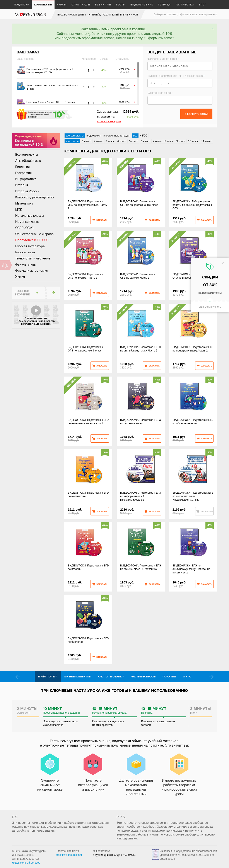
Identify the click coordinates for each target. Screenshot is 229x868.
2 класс (98, 141)
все (135, 136)
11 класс (207, 141)
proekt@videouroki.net (69, 855)
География (23, 173)
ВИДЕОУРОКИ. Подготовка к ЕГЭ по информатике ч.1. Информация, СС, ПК (193, 496)
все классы (72, 141)
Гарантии (169, 677)
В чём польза (48, 677)
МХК (19, 210)
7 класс (157, 141)
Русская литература (30, 246)
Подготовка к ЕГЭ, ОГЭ (33, 240)
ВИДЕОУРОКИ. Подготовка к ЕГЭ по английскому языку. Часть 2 (141, 349)
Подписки (22, 5)
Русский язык (25, 252)
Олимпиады (81, 5)
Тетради (164, 5)
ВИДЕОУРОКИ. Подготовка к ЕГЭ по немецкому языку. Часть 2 (193, 349)
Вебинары (103, 5)
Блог (202, 5)
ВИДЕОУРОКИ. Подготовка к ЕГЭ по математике (88, 495)
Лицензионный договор (26, 863)
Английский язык (28, 161)
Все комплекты (27, 155)
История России (27, 191)
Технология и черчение (33, 258)
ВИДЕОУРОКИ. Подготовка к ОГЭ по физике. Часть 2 (85, 276)
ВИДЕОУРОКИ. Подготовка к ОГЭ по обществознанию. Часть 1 (140, 205)
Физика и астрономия (32, 271)
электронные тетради (116, 136)
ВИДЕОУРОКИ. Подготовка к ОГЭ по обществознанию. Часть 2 (87, 205)
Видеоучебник (142, 5)
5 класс (134, 141)
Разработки (185, 5)
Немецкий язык (27, 222)
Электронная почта (160, 93)
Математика (24, 203)
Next (211, 677)
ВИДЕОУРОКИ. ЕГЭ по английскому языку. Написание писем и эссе (191, 569)
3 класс (110, 141)
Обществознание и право (34, 234)
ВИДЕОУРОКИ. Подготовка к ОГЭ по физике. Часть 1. (138, 276)
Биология (22, 167)
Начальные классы (30, 216)
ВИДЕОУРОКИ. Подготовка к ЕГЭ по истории (88, 567)
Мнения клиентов (78, 677)
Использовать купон (109, 121)
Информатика (26, 179)
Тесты (121, 5)
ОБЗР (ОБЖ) (24, 228)
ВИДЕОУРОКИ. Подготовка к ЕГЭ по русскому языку (141, 422)
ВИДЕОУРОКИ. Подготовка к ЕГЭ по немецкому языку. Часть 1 (88, 422)
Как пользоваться (111, 677)
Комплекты (43, 5)
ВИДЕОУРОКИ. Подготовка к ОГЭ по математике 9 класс (85, 349)
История (22, 185)
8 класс (169, 141)
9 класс (181, 141)
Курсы (62, 5)
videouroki (31, 14)
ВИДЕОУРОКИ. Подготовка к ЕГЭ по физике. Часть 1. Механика (141, 567)
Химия (20, 277)
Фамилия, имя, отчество (163, 59)
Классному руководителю (35, 197)
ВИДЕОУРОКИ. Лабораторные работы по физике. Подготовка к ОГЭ (192, 205)
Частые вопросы (143, 677)
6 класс (145, 141)
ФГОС (144, 136)
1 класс (86, 141)
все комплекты (75, 136)
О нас (187, 677)
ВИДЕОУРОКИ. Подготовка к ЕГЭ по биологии (88, 640)
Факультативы (26, 264)
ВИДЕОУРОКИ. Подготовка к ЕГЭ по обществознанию (193, 422)
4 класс (122, 141)
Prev (18, 677)
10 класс (193, 141)
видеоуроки (93, 136)
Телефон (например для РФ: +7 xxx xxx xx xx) (176, 76)
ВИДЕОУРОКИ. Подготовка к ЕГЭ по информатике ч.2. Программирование (141, 496)
